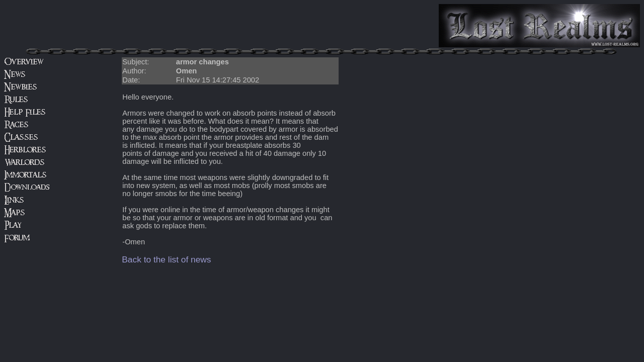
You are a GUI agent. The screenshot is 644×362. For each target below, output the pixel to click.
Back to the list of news (166, 259)
